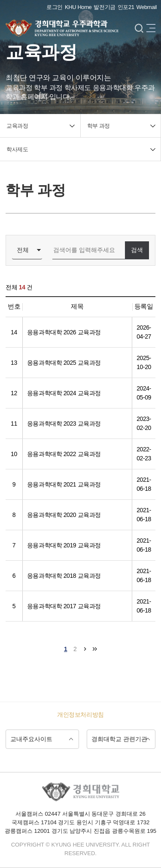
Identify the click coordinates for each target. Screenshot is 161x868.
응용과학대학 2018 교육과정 (64, 576)
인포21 (126, 7)
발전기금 (105, 7)
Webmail (147, 7)
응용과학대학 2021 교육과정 (64, 484)
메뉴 (151, 29)
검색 (139, 29)
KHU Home (78, 7)
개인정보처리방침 (80, 715)
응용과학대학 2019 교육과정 (64, 545)
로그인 (55, 7)
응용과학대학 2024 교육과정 (64, 393)
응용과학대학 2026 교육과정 (64, 332)
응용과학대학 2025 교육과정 (64, 363)
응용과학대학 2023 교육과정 (64, 423)
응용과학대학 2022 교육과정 (64, 454)
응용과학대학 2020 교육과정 (64, 515)
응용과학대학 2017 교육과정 (64, 606)
